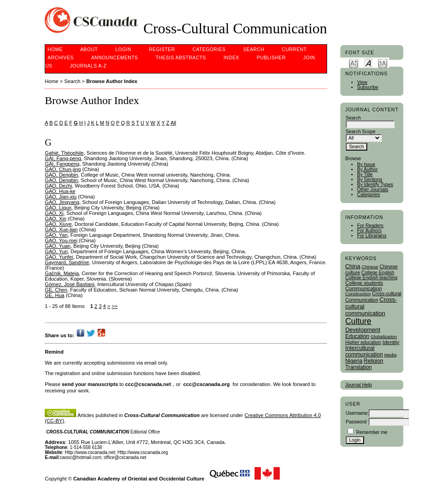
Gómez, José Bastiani (70, 284)
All (173, 123)
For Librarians (372, 236)
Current (294, 50)
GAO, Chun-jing (63, 169)
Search (254, 50)
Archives (60, 58)
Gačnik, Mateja (62, 273)
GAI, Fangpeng (62, 164)
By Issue (366, 164)
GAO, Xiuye (58, 224)
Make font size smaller (354, 63)
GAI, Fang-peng (63, 158)
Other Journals (373, 190)
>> (115, 306)
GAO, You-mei (61, 240)
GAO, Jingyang (62, 202)
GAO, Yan (56, 235)
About (89, 50)
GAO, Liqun (58, 208)
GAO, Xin (55, 219)
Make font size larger (383, 63)
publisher (271, 58)
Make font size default (368, 63)
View (362, 82)
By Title (365, 175)
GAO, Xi (54, 213)
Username (357, 413)
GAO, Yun (56, 251)
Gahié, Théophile (64, 153)
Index (231, 58)
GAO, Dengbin (61, 175)
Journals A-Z (88, 66)
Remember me (372, 432)
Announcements (115, 58)
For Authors (370, 231)
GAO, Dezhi (58, 186)
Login (123, 50)
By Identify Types (375, 185)
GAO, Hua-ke (60, 191)
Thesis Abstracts (181, 58)
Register (162, 50)
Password (356, 422)
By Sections (370, 180)
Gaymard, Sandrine (67, 262)
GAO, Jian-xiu (61, 197)
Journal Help (359, 385)
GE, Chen (56, 290)
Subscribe (368, 87)
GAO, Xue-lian (61, 230)
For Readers (370, 226)
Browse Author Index (112, 81)
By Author (367, 170)
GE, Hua (55, 295)
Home (55, 50)
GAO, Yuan (57, 246)
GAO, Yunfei (59, 257)
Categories (369, 195)
